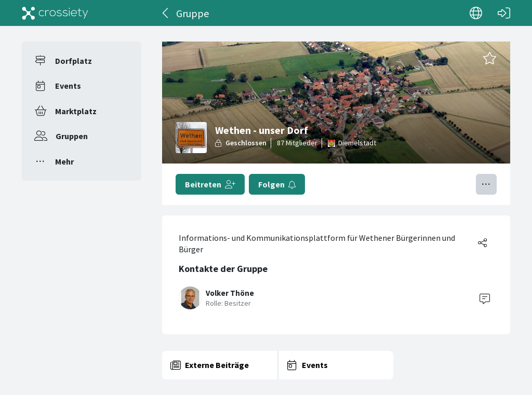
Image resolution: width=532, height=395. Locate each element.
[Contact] (485, 298)
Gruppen (72, 136)
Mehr (64, 161)
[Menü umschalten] (486, 184)
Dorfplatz (74, 61)
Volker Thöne (230, 293)
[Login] (504, 13)
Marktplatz (76, 111)
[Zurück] (166, 13)
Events (68, 86)
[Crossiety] (55, 13)
